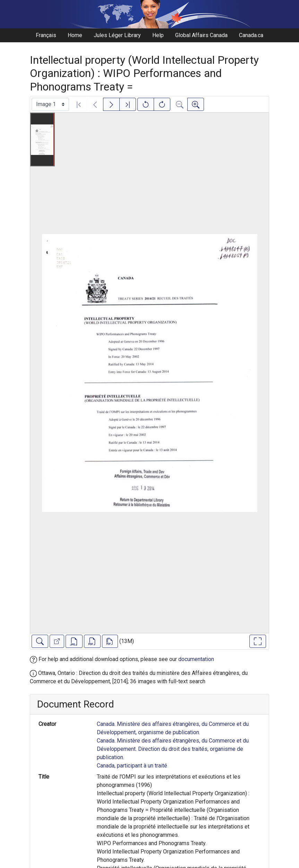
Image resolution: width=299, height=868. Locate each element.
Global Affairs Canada (201, 35)
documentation (196, 659)
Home (75, 35)
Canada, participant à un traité (132, 766)
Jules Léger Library (117, 35)
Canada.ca (251, 35)
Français (46, 35)
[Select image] (50, 104)
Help (158, 35)
